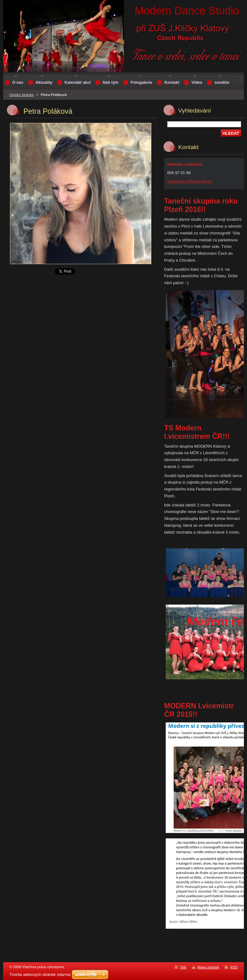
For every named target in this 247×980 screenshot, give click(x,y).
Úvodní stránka (21, 95)
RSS (234, 967)
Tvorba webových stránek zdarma (40, 975)
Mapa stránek (208, 967)
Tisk (183, 967)
